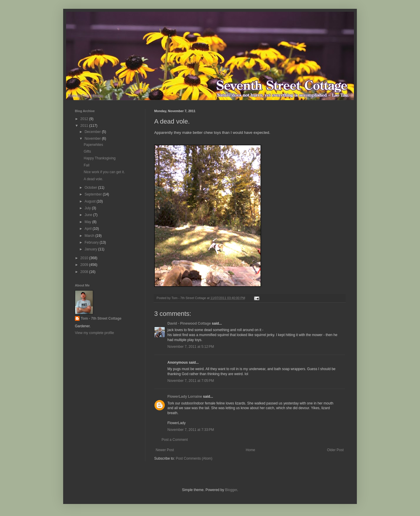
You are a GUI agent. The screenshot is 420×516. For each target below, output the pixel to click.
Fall (86, 165)
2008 (85, 272)
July (88, 208)
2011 (85, 126)
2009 (85, 265)
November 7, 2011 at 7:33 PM (191, 430)
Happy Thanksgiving (100, 158)
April (89, 229)
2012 (85, 119)
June (89, 215)
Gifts (87, 151)
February (92, 242)
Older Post (335, 450)
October (91, 188)
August (91, 201)
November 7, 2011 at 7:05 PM (191, 381)
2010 (85, 258)
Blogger (231, 490)
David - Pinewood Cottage (189, 323)
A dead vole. (93, 179)
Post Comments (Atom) (194, 458)
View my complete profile (94, 333)
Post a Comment (175, 440)
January (91, 249)
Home (251, 450)
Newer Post (165, 450)
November (93, 139)
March (90, 236)
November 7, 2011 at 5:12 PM (191, 347)
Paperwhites (93, 145)
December (93, 132)
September (94, 194)
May (88, 222)
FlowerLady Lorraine (185, 397)
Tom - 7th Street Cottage (101, 318)
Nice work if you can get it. (104, 172)
